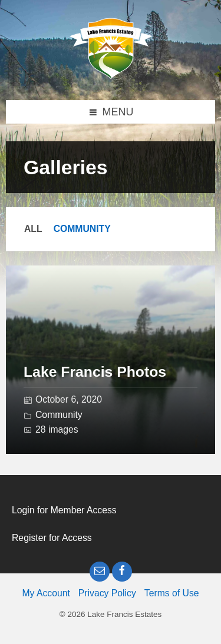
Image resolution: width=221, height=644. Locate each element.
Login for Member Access (64, 510)
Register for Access (52, 538)
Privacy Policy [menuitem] (107, 593)
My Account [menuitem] (46, 593)
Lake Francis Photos (95, 372)
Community (82, 229)
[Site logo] (111, 76)
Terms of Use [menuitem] (172, 593)
